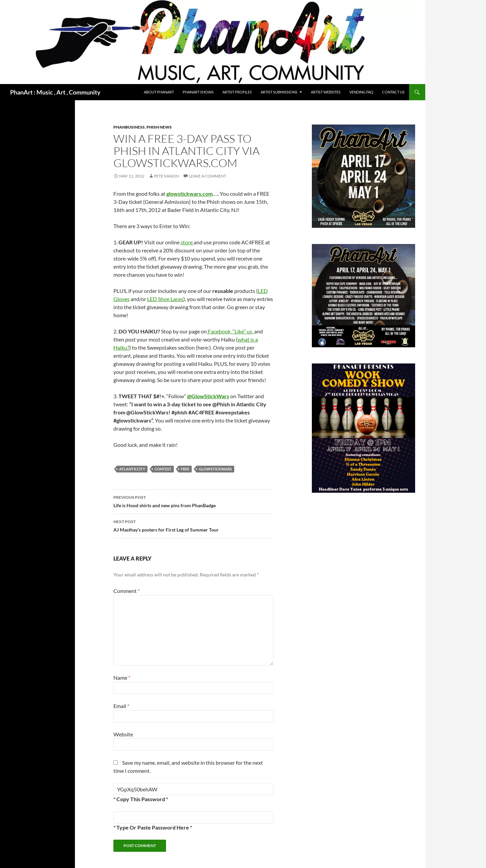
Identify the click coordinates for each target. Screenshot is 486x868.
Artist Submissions (279, 92)
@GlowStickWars (208, 396)
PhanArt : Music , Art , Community (55, 92)
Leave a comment (208, 176)
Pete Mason (166, 176)
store (187, 242)
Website (123, 734)
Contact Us (393, 92)
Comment (127, 591)
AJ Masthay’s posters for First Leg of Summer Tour (193, 525)
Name (122, 677)
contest (163, 469)
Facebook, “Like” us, (231, 331)
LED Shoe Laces (165, 299)
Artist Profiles (237, 92)
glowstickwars (215, 469)
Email (121, 706)
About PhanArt (159, 92)
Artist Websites (326, 92)
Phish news (159, 127)
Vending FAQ (361, 92)
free (185, 469)
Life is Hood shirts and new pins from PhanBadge (193, 501)
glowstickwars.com (190, 194)
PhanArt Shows (198, 92)
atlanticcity (132, 469)
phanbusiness (129, 127)
